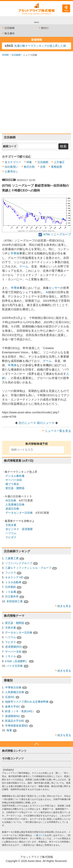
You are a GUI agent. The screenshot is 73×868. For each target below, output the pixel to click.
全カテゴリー (13, 162)
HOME (5, 55)
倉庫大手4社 (13, 707)
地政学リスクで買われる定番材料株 (27, 702)
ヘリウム (11, 533)
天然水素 (11, 525)
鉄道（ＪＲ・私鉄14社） (20, 711)
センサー (55, 288)
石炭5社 (10, 697)
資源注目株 (12, 509)
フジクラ (11, 573)
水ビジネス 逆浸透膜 (19, 529)
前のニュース (46, 423)
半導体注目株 (13, 687)
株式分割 (29, 167)
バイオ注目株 (15, 666)
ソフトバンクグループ (19, 563)
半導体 (15, 253)
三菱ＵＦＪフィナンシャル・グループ (28, 568)
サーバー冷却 (14, 480)
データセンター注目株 (19, 513)
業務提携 (56, 167)
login (66, 10)
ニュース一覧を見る (58, 431)
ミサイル (11, 656)
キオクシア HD (14, 577)
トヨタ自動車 (13, 582)
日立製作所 (12, 596)
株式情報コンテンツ (14, 751)
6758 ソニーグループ (55, 234)
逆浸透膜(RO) (13, 647)
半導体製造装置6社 (17, 726)
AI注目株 (11, 500)
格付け (44, 28)
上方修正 (59, 162)
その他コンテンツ (13, 758)
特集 (29, 162)
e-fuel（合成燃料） (17, 661)
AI (47, 292)
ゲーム (24, 266)
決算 (43, 167)
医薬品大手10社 (15, 721)
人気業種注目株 (15, 505)
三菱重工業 (12, 558)
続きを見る (64, 606)
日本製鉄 (11, 587)
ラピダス (11, 537)
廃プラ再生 (12, 484)
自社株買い (11, 167)
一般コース (39, 835)
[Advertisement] (36, 95)
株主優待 (8, 33)
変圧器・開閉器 (15, 488)
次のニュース (27, 423)
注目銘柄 (8, 28)
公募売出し (11, 171)
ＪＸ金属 (11, 592)
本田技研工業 (15, 601)
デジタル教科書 (15, 476)
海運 (9, 730)
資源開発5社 (13, 716)
